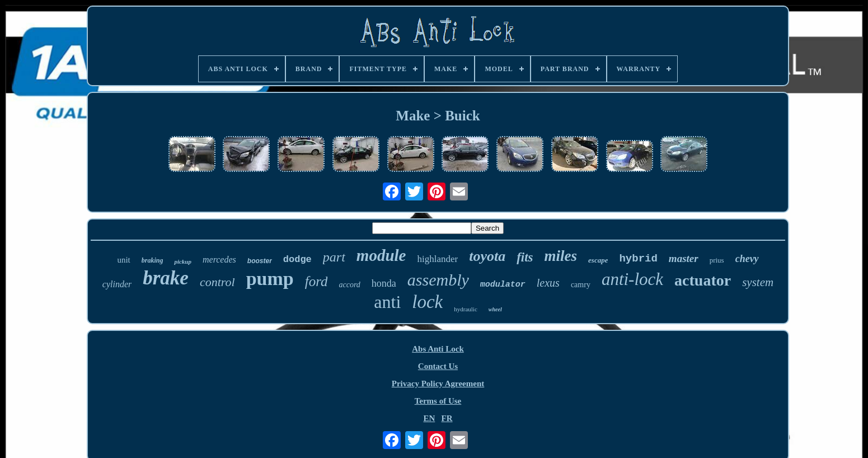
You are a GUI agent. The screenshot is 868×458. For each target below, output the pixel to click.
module (381, 255)
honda (384, 283)
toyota (487, 256)
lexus (548, 283)
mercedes (219, 260)
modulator (503, 285)
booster (260, 261)
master (684, 258)
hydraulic (466, 309)
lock (427, 302)
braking (153, 260)
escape (598, 260)
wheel (495, 309)
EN (429, 418)
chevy (747, 259)
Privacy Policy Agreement (438, 384)
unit (123, 260)
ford (316, 281)
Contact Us (438, 366)
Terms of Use (438, 401)
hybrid (638, 259)
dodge (297, 260)
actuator (703, 280)
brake (166, 278)
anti (387, 302)
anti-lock (632, 279)
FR (447, 418)
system (758, 282)
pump (270, 279)
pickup (183, 261)
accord (349, 285)
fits (525, 257)
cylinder (117, 284)
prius (717, 260)
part (334, 257)
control (217, 282)
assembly (438, 280)
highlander (437, 259)
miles (561, 256)
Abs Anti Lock (438, 349)
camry (581, 285)
